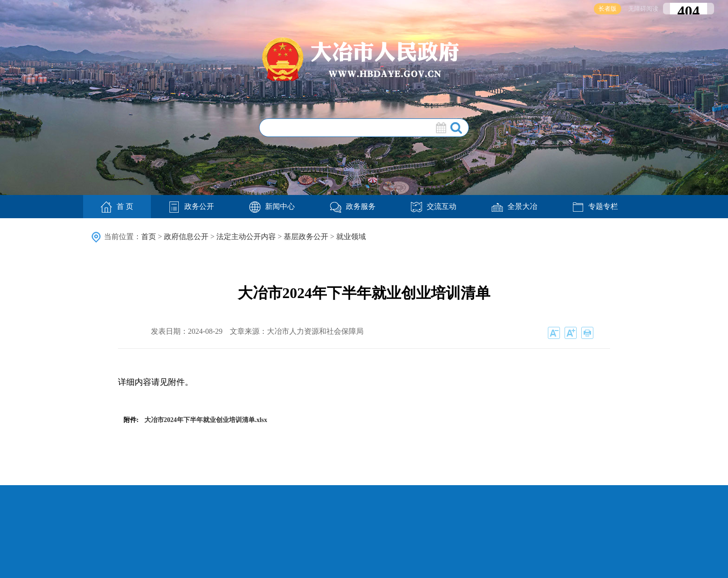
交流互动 (434, 206)
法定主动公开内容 (246, 237)
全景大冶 (514, 206)
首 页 (117, 207)
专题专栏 (595, 206)
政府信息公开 (186, 237)
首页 (149, 237)
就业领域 (351, 237)
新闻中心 (272, 206)
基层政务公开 (306, 237)
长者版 (608, 9)
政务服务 (353, 206)
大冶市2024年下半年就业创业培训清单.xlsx (206, 420)
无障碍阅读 (643, 9)
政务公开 (191, 206)
